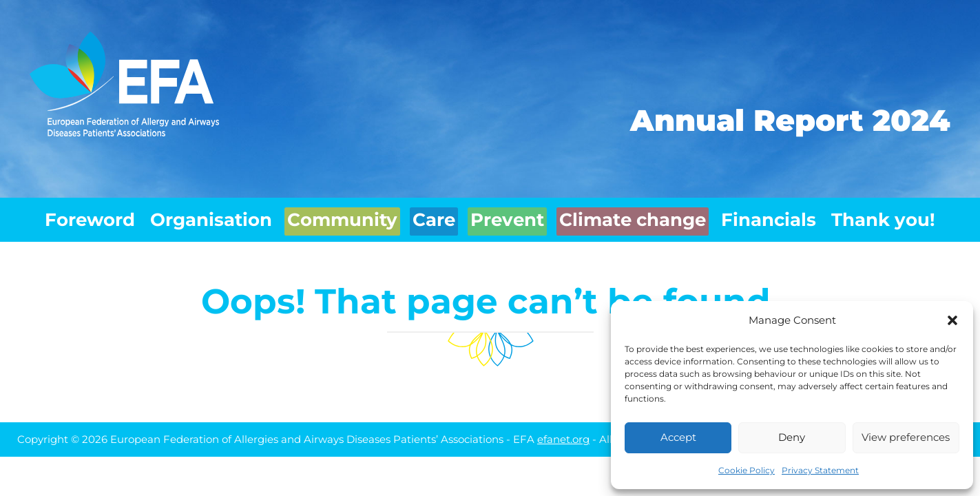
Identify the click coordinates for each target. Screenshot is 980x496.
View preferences (906, 437)
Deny (792, 437)
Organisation (208, 216)
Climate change (640, 216)
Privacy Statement (820, 470)
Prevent (515, 216)
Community (337, 216)
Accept (678, 437)
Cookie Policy (747, 470)
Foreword (87, 216)
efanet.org (563, 432)
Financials (772, 216)
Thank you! (887, 216)
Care (434, 216)
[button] (952, 320)
